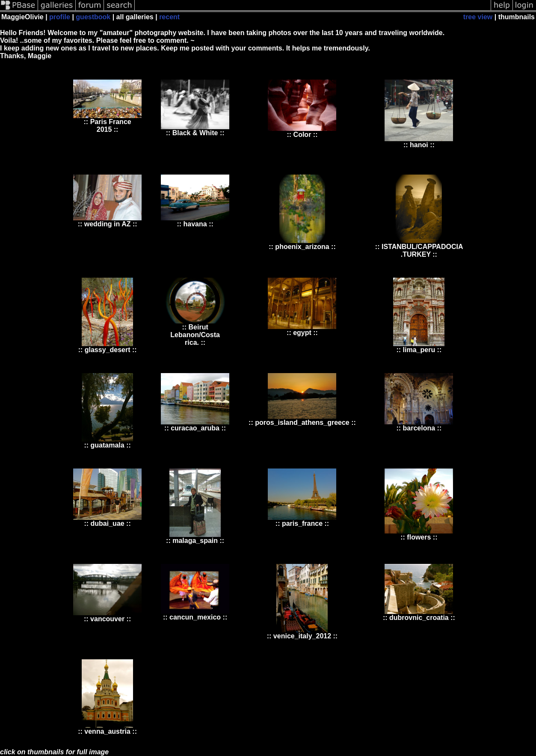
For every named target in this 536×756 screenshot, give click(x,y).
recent (169, 17)
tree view (478, 17)
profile (60, 17)
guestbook (93, 17)
